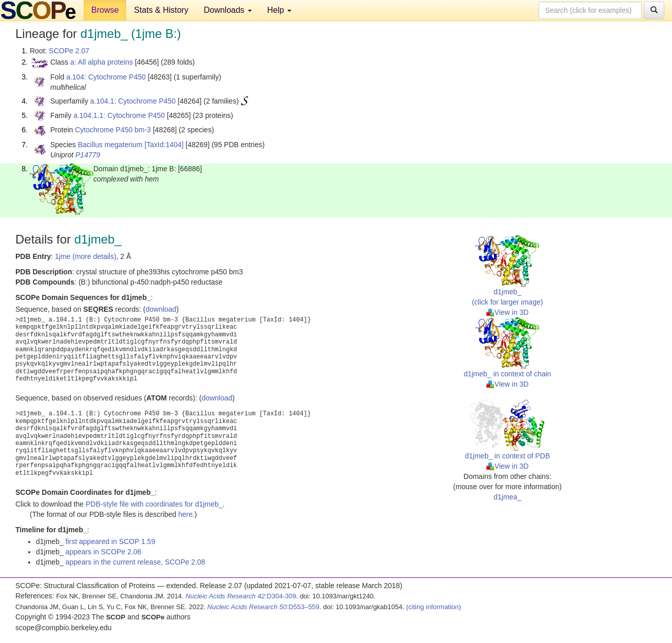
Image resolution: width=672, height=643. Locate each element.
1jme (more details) (86, 256)
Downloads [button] (228, 10)
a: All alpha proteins (102, 62)
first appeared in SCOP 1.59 (111, 541)
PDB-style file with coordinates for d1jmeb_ (154, 504)
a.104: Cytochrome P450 (106, 77)
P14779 (88, 155)
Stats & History (161, 10)
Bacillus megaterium (110, 145)
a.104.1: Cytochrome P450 (133, 101)
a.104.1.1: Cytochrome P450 (119, 115)
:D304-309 (241, 596)
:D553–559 (263, 607)
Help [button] (279, 10)
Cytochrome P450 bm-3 (113, 130)
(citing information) (434, 607)
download (161, 309)
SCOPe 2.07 (69, 51)
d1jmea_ (507, 497)
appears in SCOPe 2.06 (104, 552)
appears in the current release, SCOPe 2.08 (135, 562)
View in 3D (508, 312)
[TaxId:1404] (164, 145)
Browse (105, 10)
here (185, 514)
